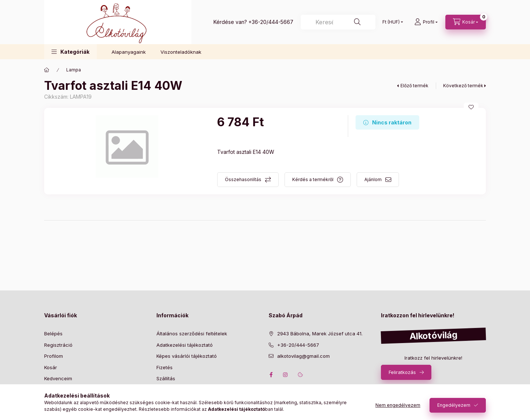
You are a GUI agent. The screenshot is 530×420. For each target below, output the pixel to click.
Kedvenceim (58, 378)
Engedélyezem (454, 405)
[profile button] (426, 22)
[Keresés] (338, 22)
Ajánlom (373, 179)
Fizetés (165, 367)
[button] (70, 52)
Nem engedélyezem (398, 405)
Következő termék (463, 86)
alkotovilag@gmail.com (303, 356)
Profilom (54, 356)
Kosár (51, 367)
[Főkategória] (47, 70)
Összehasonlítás (243, 179)
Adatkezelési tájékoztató (185, 345)
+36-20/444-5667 (271, 22)
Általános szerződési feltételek (192, 333)
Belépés (53, 333)
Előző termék (414, 86)
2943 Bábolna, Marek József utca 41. (320, 333)
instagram (286, 375)
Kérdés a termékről (313, 179)
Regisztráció (58, 345)
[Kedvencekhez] (471, 107)
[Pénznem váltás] (391, 22)
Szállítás (166, 378)
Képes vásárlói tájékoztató (187, 356)
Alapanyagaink (129, 52)
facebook (271, 375)
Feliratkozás (402, 372)
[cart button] (466, 22)
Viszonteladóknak (181, 52)
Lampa (74, 70)
